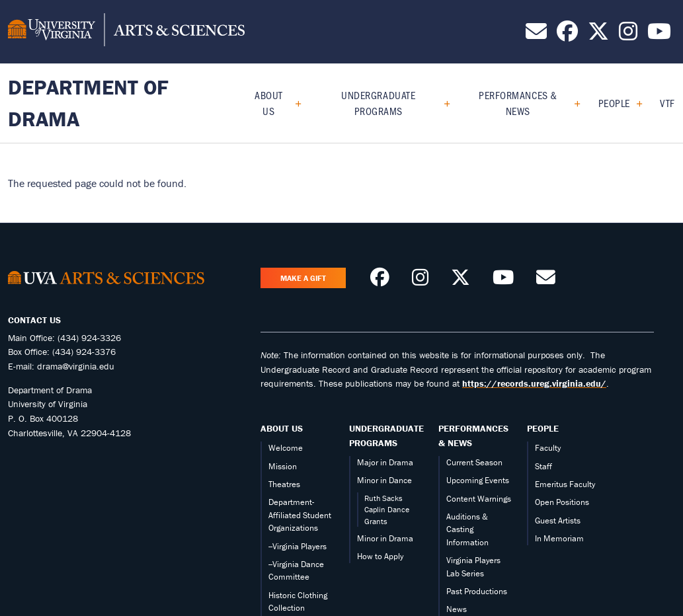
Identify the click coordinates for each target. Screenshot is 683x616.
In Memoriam (559, 538)
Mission (283, 466)
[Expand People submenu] (634, 103)
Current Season (474, 462)
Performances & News (518, 103)
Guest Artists (558, 520)
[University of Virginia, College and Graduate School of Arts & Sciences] (126, 32)
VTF (667, 103)
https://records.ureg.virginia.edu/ (534, 383)
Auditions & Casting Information (467, 529)
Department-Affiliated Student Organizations (300, 515)
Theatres (284, 484)
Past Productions (477, 591)
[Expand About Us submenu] (293, 103)
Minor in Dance (384, 480)
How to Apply (380, 556)
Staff (543, 466)
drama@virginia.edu (76, 366)
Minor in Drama (385, 538)
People (614, 103)
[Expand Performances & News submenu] (572, 103)
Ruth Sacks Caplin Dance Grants (387, 510)
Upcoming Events (478, 480)
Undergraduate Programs (378, 103)
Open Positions (562, 502)
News (457, 609)
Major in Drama (385, 462)
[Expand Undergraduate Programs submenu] (442, 103)
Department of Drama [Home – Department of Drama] (88, 103)
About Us (269, 103)
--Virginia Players (298, 546)
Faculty (548, 448)
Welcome (286, 448)
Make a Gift (303, 278)
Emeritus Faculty (565, 484)
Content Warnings (479, 499)
